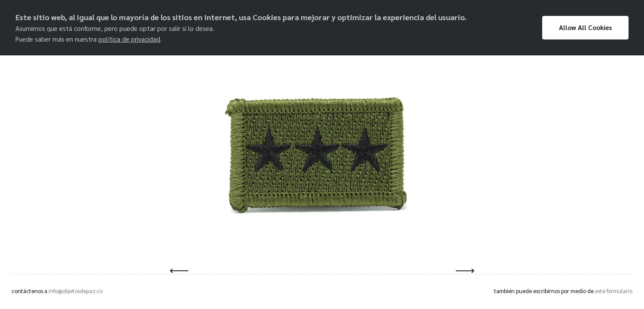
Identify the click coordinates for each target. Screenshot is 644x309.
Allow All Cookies (585, 27)
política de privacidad (129, 39)
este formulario (614, 291)
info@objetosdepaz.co (76, 291)
